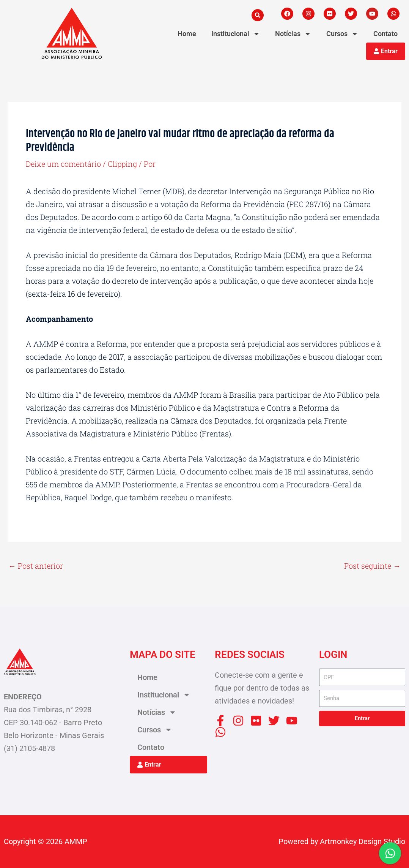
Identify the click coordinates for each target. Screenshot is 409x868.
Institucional (236, 34)
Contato (385, 34)
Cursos (342, 34)
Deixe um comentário (64, 164)
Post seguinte (372, 566)
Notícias (293, 34)
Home (187, 34)
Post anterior (36, 566)
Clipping (123, 164)
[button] (258, 15)
